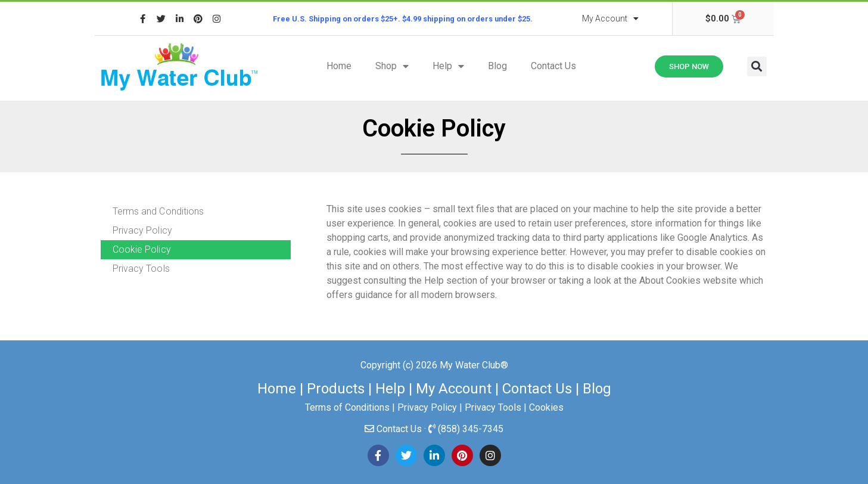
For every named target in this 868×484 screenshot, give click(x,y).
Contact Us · (402, 429)
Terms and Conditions (158, 211)
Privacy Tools (141, 269)
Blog (497, 66)
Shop (392, 66)
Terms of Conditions (347, 407)
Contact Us (553, 66)
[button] (757, 66)
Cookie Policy (142, 249)
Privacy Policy (142, 230)
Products (336, 389)
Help (448, 66)
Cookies (546, 407)
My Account (610, 18)
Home (339, 66)
